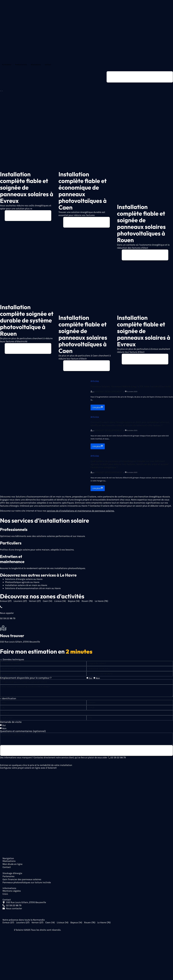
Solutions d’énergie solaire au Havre (24, 581)
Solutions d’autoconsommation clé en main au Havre (33, 590)
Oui (90, 680)
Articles (95, 382)
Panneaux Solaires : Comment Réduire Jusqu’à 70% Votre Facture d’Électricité (131, 388)
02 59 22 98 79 (118, 760)
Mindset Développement (109, 393)
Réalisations (36, 65)
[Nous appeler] (1, 609)
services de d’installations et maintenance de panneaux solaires (80, 513)
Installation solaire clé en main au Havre (26, 587)
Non (98, 680)
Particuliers (7, 65)
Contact (48, 65)
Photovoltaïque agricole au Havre (22, 584)
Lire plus (98, 409)
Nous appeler (7, 615)
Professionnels (21, 65)
